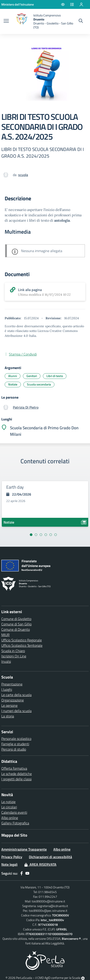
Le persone (9, 705)
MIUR (5, 635)
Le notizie (8, 802)
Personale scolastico (16, 739)
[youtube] (27, 873)
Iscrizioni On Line (14, 656)
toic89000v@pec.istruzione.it (48, 911)
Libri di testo (55, 376)
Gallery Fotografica (15, 823)
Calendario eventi (14, 812)
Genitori (32, 376)
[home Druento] (44, 21)
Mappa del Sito (14, 835)
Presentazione (12, 684)
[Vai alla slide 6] (56, 535)
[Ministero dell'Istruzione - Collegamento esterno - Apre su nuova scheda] (18, 4)
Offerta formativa (14, 768)
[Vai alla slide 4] (46, 535)
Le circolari (9, 807)
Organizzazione (13, 700)
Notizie (13, 384)
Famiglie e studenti (15, 744)
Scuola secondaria (39, 384)
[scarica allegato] (45, 292)
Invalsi (6, 661)
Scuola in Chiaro (13, 651)
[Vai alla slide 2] (36, 535)
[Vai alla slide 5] (51, 535)
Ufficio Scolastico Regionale (22, 640)
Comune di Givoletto (16, 619)
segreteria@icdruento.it (53, 906)
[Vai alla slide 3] (41, 535)
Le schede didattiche (17, 774)
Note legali (9, 864)
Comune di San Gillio (16, 624)
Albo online (10, 818)
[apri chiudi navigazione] (6, 21)
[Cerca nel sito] (81, 21)
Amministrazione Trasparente (24, 849)
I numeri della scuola (16, 711)
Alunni (13, 376)
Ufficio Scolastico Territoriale (22, 645)
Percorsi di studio (14, 749)
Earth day (15, 487)
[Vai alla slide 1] (31, 535)
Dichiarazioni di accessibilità (50, 857)
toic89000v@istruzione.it (48, 901)
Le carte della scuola (16, 695)
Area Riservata (40, 864)
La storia (8, 716)
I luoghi (7, 689)
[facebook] (22, 873)
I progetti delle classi (16, 779)
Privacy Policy (12, 857)
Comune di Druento (16, 629)
